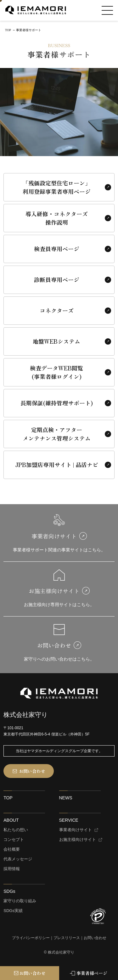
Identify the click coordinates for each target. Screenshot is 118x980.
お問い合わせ (95, 938)
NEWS (66, 798)
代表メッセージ (18, 859)
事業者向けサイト (76, 830)
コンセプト (14, 840)
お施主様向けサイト (78, 840)
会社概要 (12, 849)
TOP (8, 798)
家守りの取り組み (20, 901)
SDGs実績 (13, 911)
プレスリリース (67, 938)
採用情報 (12, 869)
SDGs (9, 891)
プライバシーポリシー (31, 938)
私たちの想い (16, 830)
